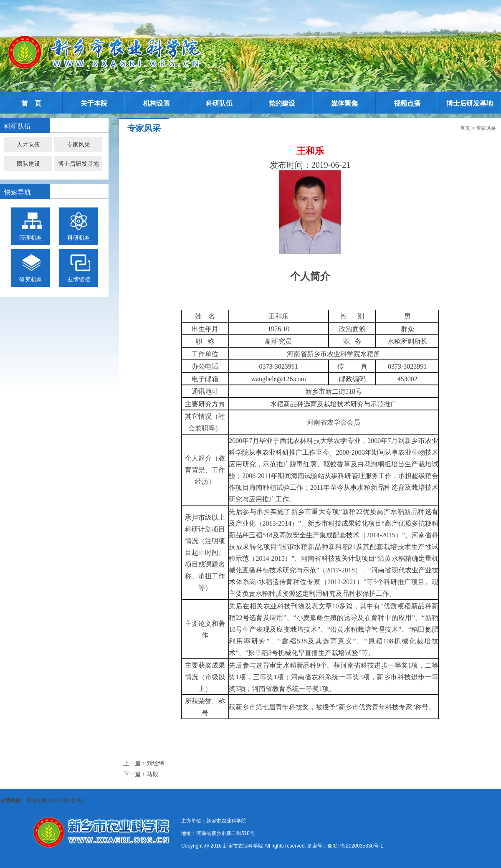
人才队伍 (28, 144)
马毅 (152, 774)
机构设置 (157, 103)
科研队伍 (219, 103)
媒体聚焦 (344, 103)
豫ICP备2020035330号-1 (355, 846)
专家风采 (78, 144)
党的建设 (282, 103)
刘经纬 (155, 763)
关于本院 (94, 103)
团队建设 (28, 164)
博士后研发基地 (470, 103)
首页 (465, 128)
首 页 (31, 103)
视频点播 (407, 103)
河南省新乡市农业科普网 (54, 800)
